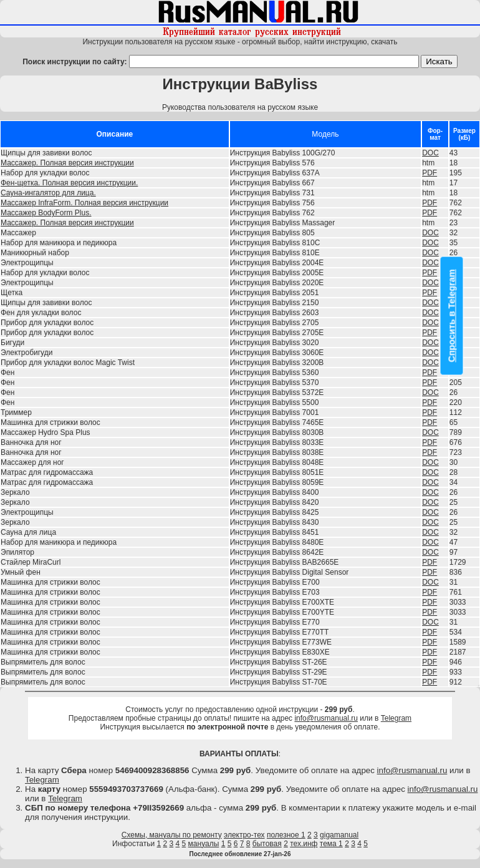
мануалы (204, 844)
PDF (430, 173)
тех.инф (304, 844)
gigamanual (339, 835)
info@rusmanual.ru (326, 718)
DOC (430, 153)
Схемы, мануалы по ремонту (172, 835)
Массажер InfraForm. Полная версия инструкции (84, 203)
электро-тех (244, 835)
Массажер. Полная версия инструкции (67, 163)
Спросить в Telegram (452, 315)
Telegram (396, 718)
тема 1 (331, 844)
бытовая (267, 844)
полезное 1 (286, 835)
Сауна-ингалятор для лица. (48, 193)
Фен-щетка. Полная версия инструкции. (69, 183)
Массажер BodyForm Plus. (46, 213)
